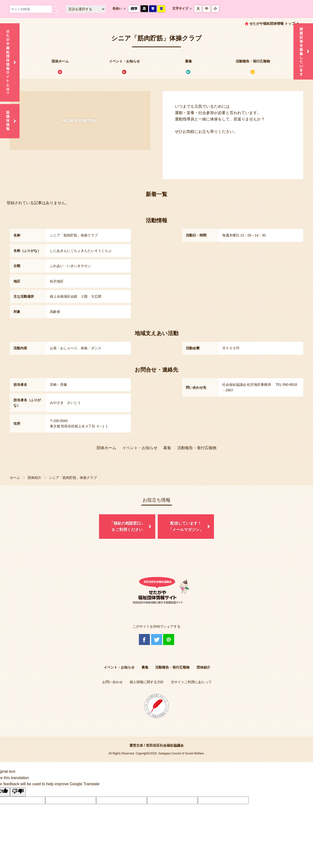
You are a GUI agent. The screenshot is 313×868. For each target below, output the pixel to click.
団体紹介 (34, 478)
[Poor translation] (18, 792)
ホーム (15, 478)
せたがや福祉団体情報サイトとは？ (10, 62)
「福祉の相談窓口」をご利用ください (127, 526)
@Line (169, 639)
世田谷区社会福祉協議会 (165, 745)
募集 (189, 61)
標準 (134, 9)
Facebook (144, 639)
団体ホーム (60, 61)
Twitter (157, 639)
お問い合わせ (112, 682)
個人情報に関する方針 (147, 682)
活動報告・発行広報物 (253, 61)
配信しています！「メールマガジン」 (186, 526)
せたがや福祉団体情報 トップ (272, 23)
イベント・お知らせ (124, 61)
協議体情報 (10, 121)
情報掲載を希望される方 (303, 51)
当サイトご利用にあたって (191, 682)
